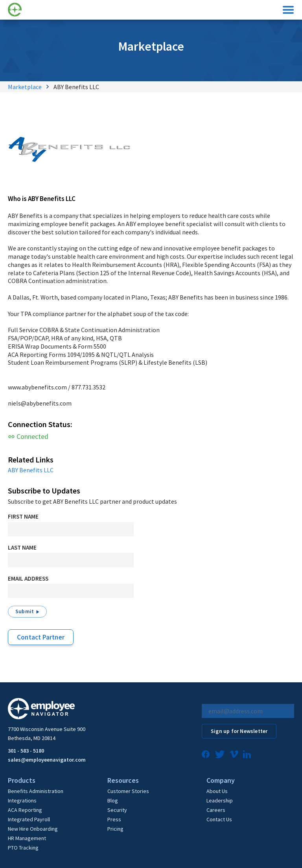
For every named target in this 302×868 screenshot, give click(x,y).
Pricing (115, 829)
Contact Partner (41, 637)
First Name (23, 516)
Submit (25, 611)
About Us (217, 791)
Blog (113, 800)
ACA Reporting (25, 810)
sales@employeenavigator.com (47, 760)
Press (114, 819)
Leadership (220, 800)
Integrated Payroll (29, 819)
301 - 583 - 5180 (26, 751)
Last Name (22, 547)
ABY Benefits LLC (31, 470)
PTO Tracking (23, 848)
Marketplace (25, 87)
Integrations (22, 800)
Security (117, 810)
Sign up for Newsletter (239, 731)
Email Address (28, 578)
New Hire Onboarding (33, 829)
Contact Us (219, 819)
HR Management (27, 838)
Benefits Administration (36, 791)
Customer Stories (128, 791)
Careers (216, 810)
